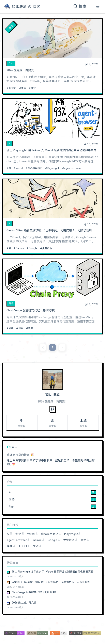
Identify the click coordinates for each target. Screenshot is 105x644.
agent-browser (73, 168)
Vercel (19, 168)
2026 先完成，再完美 (20, 70)
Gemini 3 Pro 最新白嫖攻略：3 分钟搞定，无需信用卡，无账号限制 (49, 230)
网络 (11, 304)
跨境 (30, 328)
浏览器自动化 (35, 168)
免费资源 (47, 248)
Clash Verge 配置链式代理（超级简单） (32, 310)
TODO (12, 88)
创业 (33, 88)
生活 (24, 88)
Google (33, 248)
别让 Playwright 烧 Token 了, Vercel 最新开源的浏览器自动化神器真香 (51, 150)
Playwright (53, 168)
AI (10, 143)
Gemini (20, 248)
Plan (11, 63)
